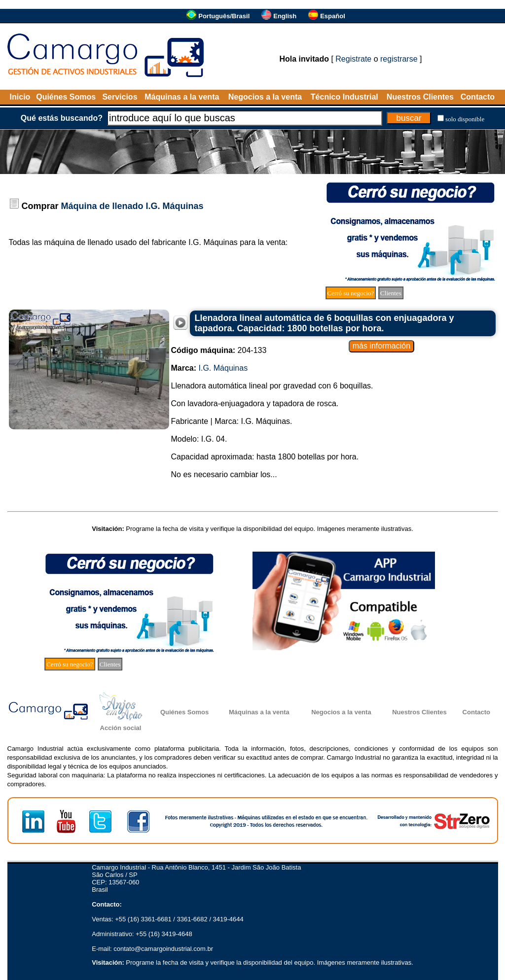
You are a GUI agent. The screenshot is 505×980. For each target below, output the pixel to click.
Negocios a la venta (265, 97)
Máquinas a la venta (182, 97)
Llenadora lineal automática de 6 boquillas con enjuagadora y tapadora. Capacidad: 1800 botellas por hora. (325, 323)
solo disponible (465, 119)
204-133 (219, 350)
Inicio (20, 97)
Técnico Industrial (344, 97)
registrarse (399, 59)
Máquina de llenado (102, 206)
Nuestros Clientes (420, 97)
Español (333, 16)
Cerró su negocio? (351, 293)
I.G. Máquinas (175, 206)
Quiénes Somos (66, 97)
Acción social (121, 728)
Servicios (120, 97)
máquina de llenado (79, 242)
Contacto (478, 97)
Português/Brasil (224, 16)
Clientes (391, 293)
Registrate (353, 59)
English (285, 16)
